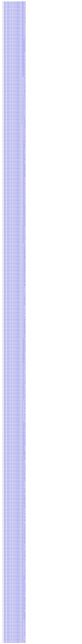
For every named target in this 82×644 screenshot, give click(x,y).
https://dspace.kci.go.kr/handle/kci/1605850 (15, 600)
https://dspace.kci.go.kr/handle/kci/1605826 (15, 588)
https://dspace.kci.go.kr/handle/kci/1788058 (15, 362)
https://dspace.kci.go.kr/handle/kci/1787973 (15, 309)
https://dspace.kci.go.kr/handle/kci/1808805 (15, 45)
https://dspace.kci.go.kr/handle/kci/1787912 (15, 290)
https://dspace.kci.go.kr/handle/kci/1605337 (15, 512)
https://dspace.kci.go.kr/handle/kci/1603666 (15, 478)
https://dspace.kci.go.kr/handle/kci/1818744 (15, 98)
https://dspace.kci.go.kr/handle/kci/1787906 (15, 281)
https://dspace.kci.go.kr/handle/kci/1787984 (15, 325)
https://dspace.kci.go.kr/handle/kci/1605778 (15, 564)
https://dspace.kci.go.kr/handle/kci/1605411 (15, 544)
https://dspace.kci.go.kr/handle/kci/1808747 (15, 20)
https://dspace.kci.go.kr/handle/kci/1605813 (15, 581)
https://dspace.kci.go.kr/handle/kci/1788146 (15, 364)
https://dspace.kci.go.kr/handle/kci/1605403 (15, 534)
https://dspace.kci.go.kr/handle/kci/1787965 (15, 298)
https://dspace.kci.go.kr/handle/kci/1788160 (15, 383)
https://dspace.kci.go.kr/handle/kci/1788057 (15, 361)
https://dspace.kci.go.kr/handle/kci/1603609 (15, 459)
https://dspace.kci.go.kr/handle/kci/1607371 (15, 636)
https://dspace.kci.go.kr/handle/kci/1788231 (15, 399)
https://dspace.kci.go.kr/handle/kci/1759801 (15, 143)
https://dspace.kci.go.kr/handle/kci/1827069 (15, 122)
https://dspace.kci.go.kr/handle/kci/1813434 (15, 84)
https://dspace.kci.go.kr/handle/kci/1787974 (15, 311)
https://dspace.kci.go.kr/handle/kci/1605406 (15, 539)
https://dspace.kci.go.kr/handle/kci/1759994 (15, 217)
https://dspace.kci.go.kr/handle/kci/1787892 (15, 262)
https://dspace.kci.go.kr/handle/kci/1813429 (15, 77)
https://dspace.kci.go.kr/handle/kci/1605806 (15, 578)
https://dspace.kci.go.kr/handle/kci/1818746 (15, 101)
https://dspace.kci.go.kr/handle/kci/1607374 (15, 638)
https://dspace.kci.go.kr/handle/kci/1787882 (15, 248)
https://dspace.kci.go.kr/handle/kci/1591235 (15, 403)
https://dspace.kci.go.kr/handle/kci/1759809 (15, 149)
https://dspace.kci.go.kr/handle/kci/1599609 (15, 427)
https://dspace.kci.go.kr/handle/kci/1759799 (15, 140)
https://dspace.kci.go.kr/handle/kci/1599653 (15, 438)
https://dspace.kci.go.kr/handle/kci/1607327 (15, 625)
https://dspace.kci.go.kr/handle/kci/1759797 (15, 137)
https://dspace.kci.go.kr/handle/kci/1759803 (15, 144)
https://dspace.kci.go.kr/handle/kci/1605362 (15, 519)
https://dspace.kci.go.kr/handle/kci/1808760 (15, 38)
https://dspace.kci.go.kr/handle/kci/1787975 (15, 312)
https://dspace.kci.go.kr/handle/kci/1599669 (15, 445)
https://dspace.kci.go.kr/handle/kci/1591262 (15, 416)
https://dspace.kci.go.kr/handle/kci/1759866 (15, 160)
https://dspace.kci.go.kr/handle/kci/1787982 (15, 322)
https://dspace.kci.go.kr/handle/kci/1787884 (15, 251)
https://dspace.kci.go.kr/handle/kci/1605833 (15, 592)
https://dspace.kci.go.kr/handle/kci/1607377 (15, 639)
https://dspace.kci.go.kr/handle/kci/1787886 (15, 253)
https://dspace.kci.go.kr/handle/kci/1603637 (15, 472)
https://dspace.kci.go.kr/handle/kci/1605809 (15, 579)
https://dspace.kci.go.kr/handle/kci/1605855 (15, 601)
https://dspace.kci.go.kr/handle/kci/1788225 (15, 390)
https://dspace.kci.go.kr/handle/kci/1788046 (15, 346)
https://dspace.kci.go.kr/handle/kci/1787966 (15, 300)
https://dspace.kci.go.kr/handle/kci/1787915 (15, 294)
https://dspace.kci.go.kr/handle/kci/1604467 (15, 505)
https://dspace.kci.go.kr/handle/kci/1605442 (15, 553)
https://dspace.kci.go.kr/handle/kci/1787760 (15, 245)
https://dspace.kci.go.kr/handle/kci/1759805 (15, 146)
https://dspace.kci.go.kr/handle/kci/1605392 (15, 527)
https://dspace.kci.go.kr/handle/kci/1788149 (15, 368)
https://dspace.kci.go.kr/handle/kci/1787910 (15, 287)
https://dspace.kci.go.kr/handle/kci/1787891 (15, 260)
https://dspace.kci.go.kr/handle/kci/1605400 (15, 530)
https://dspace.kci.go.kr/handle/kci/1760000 (15, 226)
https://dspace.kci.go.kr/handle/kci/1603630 (15, 467)
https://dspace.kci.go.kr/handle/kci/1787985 (15, 326)
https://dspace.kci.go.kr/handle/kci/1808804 (15, 44)
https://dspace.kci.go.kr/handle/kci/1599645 (15, 435)
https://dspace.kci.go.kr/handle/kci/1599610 (15, 428)
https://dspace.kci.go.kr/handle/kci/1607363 (15, 632)
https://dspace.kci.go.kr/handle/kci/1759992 (15, 214)
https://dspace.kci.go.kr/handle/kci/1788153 (15, 374)
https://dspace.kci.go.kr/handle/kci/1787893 (15, 263)
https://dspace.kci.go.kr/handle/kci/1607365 (15, 634)
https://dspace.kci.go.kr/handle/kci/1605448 (15, 555)
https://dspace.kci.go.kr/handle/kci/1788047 (15, 347)
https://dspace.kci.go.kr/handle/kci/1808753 (15, 28)
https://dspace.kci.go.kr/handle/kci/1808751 (15, 26)
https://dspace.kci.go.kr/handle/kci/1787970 (15, 305)
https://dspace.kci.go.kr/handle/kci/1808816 (15, 61)
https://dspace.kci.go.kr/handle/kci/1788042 (15, 340)
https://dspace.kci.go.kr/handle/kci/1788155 (15, 376)
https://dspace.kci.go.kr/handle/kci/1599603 (15, 425)
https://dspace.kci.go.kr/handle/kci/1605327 (15, 509)
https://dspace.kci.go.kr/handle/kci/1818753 (15, 114)
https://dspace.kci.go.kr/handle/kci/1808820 (15, 66)
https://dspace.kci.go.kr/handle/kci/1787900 (15, 273)
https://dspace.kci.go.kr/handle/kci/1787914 (15, 293)
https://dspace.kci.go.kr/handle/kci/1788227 (15, 393)
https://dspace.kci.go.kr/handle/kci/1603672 (15, 481)
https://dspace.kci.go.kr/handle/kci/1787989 (15, 332)
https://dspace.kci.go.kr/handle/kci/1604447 (15, 492)
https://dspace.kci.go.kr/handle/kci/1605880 (15, 613)
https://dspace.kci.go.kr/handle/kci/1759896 (15, 174)
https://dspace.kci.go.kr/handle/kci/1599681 (15, 451)
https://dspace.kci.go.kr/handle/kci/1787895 (15, 266)
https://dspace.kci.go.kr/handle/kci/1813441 (15, 94)
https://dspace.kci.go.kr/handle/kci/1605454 (15, 560)
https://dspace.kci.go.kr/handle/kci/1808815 (15, 59)
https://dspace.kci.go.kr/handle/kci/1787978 (15, 316)
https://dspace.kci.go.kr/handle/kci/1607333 (15, 628)
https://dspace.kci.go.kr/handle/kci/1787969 (15, 304)
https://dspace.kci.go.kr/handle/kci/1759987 (15, 210)
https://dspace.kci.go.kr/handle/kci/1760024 (15, 231)
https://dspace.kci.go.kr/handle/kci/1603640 (15, 474)
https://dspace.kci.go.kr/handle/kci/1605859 (15, 604)
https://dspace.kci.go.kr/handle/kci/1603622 (15, 463)
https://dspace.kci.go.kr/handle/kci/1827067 (15, 119)
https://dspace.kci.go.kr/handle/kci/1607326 (15, 624)
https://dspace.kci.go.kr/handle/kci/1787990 (15, 333)
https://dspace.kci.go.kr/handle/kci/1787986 (15, 328)
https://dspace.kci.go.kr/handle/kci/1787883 (15, 249)
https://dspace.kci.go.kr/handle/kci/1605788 (15, 569)
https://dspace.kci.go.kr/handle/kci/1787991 (15, 335)
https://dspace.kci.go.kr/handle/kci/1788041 (15, 339)
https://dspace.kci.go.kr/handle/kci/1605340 (15, 513)
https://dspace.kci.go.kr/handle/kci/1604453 (15, 495)
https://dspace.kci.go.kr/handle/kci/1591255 (15, 411)
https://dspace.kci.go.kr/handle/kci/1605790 (15, 571)
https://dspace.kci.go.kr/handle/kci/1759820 (15, 156)
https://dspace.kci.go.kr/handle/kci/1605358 (15, 518)
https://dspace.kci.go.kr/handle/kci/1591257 (15, 413)
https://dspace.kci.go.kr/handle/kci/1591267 (15, 418)
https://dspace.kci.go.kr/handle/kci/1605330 (15, 511)
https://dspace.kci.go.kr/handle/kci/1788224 (15, 389)
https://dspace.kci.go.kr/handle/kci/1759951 (15, 199)
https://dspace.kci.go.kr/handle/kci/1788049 (15, 350)
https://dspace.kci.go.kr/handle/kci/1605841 (15, 596)
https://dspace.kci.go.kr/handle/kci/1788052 (15, 354)
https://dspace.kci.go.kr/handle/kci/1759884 (15, 165)
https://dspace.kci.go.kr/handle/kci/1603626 (15, 466)
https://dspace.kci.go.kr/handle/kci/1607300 (15, 621)
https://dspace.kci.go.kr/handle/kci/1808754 (15, 30)
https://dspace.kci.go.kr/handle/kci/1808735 (15, 3)
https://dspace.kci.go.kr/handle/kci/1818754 (15, 115)
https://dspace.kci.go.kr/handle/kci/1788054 (15, 357)
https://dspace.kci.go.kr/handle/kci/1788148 (15, 367)
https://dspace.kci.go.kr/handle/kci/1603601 (15, 456)
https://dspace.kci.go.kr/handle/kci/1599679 (15, 449)
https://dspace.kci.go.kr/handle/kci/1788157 (15, 379)
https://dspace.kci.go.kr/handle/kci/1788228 (15, 395)
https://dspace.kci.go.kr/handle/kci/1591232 (15, 402)
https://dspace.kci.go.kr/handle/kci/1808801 (15, 40)
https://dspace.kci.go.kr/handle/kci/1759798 (15, 139)
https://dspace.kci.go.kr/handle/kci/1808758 (15, 35)
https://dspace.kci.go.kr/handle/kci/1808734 (15, 2)
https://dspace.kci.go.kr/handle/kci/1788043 (15, 342)
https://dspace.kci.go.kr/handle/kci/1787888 (15, 256)
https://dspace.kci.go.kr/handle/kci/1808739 (15, 9)
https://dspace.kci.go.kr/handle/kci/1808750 (15, 24)
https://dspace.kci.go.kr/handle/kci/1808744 (15, 16)
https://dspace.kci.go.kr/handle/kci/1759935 (15, 188)
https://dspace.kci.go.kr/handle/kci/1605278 (15, 508)
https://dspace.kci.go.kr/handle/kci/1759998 (15, 223)
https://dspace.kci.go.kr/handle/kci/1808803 (15, 42)
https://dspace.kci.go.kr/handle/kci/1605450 (15, 557)
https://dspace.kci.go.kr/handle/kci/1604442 (15, 490)
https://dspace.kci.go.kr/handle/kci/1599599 (15, 424)
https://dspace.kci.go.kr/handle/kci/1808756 (15, 33)
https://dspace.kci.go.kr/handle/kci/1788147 (15, 365)
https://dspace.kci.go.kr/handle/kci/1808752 (15, 27)
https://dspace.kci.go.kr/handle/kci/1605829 (15, 589)
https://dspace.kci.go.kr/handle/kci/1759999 (15, 224)
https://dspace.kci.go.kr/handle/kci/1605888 (15, 617)
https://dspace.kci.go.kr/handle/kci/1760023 (15, 230)
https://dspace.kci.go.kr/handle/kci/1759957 (15, 203)
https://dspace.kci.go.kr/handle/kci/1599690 (15, 455)
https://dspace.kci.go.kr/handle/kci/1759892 (15, 171)
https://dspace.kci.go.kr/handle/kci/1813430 (15, 79)
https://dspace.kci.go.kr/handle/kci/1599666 (15, 444)
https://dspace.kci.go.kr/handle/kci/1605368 (15, 520)
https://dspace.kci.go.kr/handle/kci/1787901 (15, 274)
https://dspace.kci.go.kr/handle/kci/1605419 (15, 550)
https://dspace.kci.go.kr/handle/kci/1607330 (15, 627)
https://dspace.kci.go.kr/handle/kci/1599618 (15, 431)
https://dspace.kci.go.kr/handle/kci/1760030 (15, 240)
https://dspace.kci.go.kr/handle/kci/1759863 (15, 158)
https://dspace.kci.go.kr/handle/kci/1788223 (15, 388)
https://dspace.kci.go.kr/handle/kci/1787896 (15, 267)
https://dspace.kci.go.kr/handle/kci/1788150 (15, 369)
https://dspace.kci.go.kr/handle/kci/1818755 (15, 117)
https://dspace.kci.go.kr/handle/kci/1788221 (15, 385)
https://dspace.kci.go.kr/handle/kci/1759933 (15, 186)
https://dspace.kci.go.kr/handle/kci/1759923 (15, 179)
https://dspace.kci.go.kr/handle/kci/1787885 (15, 252)
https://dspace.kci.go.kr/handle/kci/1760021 (15, 227)
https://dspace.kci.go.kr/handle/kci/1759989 (15, 212)
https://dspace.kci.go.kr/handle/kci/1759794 (15, 133)
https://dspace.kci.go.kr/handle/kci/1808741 (15, 12)
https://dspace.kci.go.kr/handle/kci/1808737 (15, 6)
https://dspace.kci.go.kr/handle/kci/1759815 (15, 153)
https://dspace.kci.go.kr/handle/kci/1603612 (15, 460)
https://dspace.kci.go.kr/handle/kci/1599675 (15, 448)
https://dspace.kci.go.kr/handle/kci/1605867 (15, 607)
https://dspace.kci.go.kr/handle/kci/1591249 (15, 409)
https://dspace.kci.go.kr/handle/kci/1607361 (15, 631)
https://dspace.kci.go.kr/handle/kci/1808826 (15, 75)
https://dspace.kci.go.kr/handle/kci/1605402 (15, 533)
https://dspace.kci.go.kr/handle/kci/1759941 (15, 192)
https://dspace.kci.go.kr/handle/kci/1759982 (15, 207)
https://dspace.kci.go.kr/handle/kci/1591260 (15, 414)
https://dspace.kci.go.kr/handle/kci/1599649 (15, 437)
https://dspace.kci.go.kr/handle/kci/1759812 (15, 150)
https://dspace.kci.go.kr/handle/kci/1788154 (15, 375)
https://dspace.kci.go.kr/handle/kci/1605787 (15, 568)
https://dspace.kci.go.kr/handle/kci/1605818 (15, 583)
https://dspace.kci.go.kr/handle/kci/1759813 (15, 151)
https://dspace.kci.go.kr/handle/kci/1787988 (15, 330)
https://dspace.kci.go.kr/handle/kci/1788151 (15, 371)
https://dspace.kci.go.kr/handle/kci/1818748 (15, 104)
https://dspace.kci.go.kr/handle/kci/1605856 (15, 603)
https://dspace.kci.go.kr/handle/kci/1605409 (15, 543)
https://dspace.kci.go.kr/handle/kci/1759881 (15, 164)
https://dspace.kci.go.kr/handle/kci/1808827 (15, 76)
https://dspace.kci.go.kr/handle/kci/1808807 (15, 48)
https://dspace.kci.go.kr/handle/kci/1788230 (15, 397)
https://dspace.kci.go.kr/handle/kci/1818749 (15, 108)
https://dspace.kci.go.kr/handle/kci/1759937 (15, 189)
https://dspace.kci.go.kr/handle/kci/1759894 (15, 172)
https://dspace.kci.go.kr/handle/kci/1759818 (15, 154)
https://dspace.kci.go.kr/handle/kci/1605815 (15, 582)
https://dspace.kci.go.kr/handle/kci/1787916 (15, 295)
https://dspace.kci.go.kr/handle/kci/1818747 (15, 103)
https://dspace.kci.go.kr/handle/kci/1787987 (15, 329)
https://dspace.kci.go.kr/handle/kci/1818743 (15, 107)
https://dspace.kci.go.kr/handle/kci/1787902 (15, 276)
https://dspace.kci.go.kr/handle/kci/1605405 (15, 537)
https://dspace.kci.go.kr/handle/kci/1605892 (15, 618)
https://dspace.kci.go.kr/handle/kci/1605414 (15, 546)
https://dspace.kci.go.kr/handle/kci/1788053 (15, 356)
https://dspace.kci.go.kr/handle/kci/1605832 (15, 590)
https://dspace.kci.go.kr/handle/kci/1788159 (15, 382)
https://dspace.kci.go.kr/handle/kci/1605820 (15, 585)
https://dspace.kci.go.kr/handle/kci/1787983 (15, 323)
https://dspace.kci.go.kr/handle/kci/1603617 (15, 462)
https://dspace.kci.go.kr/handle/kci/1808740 (15, 10)
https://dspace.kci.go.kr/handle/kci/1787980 (15, 319)
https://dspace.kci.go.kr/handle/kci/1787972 (15, 308)
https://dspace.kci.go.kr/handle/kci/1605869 (15, 608)
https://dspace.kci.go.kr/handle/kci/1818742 (15, 105)
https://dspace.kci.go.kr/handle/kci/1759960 (15, 206)
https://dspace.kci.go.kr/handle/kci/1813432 (15, 82)
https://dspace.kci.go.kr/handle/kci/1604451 (15, 494)
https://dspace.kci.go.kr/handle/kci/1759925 (15, 181)
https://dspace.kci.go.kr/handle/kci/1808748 (15, 21)
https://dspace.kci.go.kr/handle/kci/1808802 (15, 41)
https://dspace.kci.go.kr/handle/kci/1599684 (15, 452)
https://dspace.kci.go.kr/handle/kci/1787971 (15, 307)
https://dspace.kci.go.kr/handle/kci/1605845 (15, 597)
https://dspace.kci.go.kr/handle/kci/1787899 (15, 272)
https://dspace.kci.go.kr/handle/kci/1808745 (15, 17)
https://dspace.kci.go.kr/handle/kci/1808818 (15, 63)
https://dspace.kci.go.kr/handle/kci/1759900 (15, 177)
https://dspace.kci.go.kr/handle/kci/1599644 (15, 434)
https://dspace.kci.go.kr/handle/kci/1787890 (15, 259)
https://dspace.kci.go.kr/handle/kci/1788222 (15, 386)
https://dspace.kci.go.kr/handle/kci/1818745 (15, 100)
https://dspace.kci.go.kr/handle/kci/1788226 (15, 392)
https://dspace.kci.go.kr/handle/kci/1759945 (15, 195)
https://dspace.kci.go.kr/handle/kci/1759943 (15, 193)
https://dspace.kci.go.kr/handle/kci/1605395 (15, 529)
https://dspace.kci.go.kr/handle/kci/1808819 (15, 65)
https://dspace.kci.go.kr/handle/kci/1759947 (15, 196)
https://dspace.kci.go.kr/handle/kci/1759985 (15, 209)
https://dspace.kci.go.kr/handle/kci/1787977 (15, 315)
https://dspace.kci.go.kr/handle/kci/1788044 (15, 343)
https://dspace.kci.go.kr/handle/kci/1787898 (15, 270)
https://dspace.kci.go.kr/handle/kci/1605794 (15, 572)
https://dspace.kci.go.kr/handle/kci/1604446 (15, 491)
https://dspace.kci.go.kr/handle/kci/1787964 (15, 297)
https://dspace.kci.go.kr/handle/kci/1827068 (15, 121)
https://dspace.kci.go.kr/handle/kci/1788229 (15, 396)
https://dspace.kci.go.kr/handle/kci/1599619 (15, 432)
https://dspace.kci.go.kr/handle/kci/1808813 (15, 56)
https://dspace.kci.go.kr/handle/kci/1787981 (15, 321)
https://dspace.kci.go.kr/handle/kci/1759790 (15, 128)
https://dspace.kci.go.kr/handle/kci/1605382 (15, 525)
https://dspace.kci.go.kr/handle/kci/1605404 (15, 536)
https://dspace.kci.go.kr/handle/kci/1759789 (15, 126)
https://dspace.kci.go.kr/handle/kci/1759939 (15, 191)
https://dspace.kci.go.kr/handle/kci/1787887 (15, 255)
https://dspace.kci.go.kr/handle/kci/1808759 (15, 37)
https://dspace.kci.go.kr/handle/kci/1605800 (15, 575)
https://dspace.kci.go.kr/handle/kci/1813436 (15, 87)
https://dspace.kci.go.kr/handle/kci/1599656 (15, 439)
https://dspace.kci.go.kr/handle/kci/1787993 (15, 337)
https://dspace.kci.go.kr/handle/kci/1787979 (15, 318)
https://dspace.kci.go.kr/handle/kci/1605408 (15, 541)
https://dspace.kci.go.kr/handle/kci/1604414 (15, 485)
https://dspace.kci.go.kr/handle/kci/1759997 (15, 221)
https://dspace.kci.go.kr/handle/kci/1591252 (15, 410)
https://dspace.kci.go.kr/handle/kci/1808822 (15, 69)
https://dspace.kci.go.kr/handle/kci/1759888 (15, 168)
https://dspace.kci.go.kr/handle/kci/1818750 (15, 110)
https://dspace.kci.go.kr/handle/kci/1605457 (15, 562)
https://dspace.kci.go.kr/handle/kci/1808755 (15, 31)
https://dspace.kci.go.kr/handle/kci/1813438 (15, 90)
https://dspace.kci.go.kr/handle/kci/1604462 (15, 501)
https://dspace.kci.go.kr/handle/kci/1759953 (15, 200)
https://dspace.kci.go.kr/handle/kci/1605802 (15, 576)
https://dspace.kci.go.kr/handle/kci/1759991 (15, 213)
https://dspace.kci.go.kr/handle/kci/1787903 (15, 277)
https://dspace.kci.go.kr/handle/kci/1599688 (15, 453)
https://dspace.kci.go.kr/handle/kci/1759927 (15, 182)
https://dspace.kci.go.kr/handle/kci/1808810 (15, 52)
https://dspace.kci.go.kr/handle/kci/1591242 (15, 406)
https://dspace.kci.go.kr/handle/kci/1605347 (15, 515)
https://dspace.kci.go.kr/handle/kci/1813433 (15, 83)
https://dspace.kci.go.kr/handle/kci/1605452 (15, 558)
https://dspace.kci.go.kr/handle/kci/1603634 (15, 469)
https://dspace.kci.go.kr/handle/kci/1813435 (15, 86)
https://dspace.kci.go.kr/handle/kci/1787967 (15, 301)
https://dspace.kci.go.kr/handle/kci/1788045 (15, 344)
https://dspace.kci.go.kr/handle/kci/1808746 (15, 19)
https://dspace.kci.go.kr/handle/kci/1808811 (15, 54)
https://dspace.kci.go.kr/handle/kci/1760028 (15, 237)
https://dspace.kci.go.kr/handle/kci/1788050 (15, 351)
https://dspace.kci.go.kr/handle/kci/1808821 (15, 68)
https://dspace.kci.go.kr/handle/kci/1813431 (15, 80)
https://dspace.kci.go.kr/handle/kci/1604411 (15, 484)
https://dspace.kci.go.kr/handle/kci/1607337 (15, 629)
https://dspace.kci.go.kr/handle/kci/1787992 (15, 336)
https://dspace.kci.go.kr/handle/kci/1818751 (15, 111)
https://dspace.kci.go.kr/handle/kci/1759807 (15, 147)
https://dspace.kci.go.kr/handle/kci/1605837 (15, 595)
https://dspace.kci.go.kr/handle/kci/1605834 (15, 593)
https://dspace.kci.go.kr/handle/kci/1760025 (15, 233)
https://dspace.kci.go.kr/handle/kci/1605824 (15, 586)
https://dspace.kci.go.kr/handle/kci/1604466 (15, 504)
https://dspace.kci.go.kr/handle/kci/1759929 (15, 184)
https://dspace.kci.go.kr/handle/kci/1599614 (15, 430)
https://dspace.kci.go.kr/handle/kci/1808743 (15, 14)
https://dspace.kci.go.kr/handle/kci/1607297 (15, 620)
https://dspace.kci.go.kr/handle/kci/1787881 (15, 246)
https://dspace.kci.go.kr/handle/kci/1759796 (15, 136)
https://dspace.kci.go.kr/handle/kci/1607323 (15, 622)
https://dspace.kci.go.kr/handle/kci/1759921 (15, 178)
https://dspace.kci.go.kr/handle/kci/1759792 (15, 130)
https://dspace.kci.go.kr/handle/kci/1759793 (15, 132)
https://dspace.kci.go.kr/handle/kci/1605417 (15, 548)
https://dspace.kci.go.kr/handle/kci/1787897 (15, 269)
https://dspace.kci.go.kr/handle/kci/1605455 (15, 561)
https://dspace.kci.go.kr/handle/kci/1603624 (15, 465)
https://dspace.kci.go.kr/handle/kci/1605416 (15, 547)
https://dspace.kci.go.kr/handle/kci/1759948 (15, 198)
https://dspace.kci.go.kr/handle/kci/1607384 (15, 642)
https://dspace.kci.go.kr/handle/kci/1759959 (15, 205)
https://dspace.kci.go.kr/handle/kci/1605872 (15, 610)
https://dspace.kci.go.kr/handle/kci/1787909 (15, 286)
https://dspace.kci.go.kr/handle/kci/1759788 (15, 125)
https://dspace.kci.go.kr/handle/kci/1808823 (15, 70)
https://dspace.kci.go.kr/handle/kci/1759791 (15, 129)
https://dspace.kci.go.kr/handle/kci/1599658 (15, 441)
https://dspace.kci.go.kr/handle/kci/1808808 (15, 49)
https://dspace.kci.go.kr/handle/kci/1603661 (15, 476)
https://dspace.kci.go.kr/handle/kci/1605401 (15, 532)
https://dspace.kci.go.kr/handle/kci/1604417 (15, 487)
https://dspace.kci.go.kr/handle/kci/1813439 (15, 91)
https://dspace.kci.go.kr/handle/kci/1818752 (15, 112)
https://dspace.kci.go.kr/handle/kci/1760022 (15, 228)
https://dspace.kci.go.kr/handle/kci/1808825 (15, 73)
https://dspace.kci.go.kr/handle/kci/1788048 (15, 349)
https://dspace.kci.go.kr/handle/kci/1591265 (15, 417)
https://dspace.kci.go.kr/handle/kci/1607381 (15, 641)
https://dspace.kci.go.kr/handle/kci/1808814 (15, 58)
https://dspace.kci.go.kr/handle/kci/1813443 (15, 97)
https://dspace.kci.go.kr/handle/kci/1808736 (15, 5)
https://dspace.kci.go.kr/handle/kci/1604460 (15, 499)
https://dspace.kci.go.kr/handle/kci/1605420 (15, 551)
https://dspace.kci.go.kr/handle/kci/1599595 (15, 423)
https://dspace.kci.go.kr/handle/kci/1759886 (15, 167)
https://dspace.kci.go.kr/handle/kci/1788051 (15, 353)
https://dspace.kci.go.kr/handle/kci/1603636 (15, 470)
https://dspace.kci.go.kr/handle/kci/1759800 (15, 142)
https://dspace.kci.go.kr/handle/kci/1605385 (15, 526)
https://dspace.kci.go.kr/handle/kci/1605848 (15, 599)
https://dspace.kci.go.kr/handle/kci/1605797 (15, 574)
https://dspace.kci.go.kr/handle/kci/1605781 (15, 565)
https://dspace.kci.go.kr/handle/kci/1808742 (15, 13)
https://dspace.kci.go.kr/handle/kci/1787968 (15, 302)
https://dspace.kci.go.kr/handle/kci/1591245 (15, 407)
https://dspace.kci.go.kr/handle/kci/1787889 (15, 258)
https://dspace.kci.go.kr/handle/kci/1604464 (15, 502)
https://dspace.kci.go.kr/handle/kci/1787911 (15, 288)
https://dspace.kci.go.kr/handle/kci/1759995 (15, 219)
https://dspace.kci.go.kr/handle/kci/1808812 (15, 55)
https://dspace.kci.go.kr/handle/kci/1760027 (15, 235)
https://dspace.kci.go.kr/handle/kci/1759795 (15, 135)
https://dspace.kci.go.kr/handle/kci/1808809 (15, 51)
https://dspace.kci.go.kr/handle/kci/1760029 (15, 238)
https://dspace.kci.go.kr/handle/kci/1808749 (15, 23)
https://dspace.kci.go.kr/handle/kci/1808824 (15, 72)
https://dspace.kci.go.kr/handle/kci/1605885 (15, 615)
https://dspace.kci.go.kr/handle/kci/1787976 (15, 314)
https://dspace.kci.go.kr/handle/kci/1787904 (15, 279)
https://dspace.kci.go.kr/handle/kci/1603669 (15, 480)
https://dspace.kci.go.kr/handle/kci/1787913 (15, 291)
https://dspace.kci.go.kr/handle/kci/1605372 (15, 522)
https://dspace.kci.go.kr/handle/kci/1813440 (15, 93)
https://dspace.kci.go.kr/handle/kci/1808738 (15, 7)
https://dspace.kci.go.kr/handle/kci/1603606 (15, 458)
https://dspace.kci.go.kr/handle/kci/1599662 (15, 442)
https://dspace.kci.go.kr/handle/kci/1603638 (15, 473)
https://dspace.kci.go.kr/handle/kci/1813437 (15, 89)
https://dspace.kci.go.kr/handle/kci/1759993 (15, 216)
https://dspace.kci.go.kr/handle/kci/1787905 (15, 280)
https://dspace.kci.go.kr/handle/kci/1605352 (15, 516)
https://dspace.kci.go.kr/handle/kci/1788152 (15, 372)
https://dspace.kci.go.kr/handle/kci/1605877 (15, 611)
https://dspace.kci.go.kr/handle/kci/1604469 (15, 506)
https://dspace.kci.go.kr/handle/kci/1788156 (15, 378)
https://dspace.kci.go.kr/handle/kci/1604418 (15, 488)
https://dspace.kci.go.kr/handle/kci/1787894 (15, 265)
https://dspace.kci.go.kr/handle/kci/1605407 (15, 540)
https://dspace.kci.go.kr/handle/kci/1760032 (15, 242)
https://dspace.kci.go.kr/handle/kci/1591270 (15, 420)
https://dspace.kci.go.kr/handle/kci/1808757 (15, 34)
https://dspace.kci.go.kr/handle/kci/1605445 (15, 554)
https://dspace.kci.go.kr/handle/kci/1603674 (15, 483)
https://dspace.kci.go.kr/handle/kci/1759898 (15, 175)
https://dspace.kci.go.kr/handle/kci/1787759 (15, 244)
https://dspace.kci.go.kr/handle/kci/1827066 (15, 118)
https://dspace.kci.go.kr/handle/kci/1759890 (15, 170)
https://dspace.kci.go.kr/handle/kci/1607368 (15, 635)
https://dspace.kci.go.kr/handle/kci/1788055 (15, 358)
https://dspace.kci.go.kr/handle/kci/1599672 (15, 446)
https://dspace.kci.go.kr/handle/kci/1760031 (15, 241)
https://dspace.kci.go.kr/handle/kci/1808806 (15, 47)
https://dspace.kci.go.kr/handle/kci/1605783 (15, 567)
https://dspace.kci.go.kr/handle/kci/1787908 (15, 284)
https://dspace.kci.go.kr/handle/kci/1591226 (15, 400)
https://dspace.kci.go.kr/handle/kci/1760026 (15, 234)
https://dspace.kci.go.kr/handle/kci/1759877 (15, 161)
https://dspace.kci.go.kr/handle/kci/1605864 (15, 606)
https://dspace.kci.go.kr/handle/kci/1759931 (15, 185)
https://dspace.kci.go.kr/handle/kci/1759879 (15, 163)
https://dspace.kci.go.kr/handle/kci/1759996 (15, 220)
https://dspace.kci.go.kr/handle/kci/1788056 (15, 360)
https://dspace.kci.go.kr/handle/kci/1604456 (15, 497)
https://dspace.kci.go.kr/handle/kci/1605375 (15, 523)
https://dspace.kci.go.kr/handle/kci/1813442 (15, 96)
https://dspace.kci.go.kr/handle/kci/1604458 (15, 498)
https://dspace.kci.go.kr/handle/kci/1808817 (15, 62)
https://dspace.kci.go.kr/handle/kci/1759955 (15, 202)
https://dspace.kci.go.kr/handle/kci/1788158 (15, 381)
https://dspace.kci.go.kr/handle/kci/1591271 (15, 421)
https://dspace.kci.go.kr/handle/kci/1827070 (15, 123)
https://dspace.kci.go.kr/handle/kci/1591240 (15, 404)
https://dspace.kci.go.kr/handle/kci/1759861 (15, 157)
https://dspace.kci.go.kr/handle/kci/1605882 (15, 614)
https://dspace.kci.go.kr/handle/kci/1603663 (15, 477)
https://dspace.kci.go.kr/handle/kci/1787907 (15, 283)
